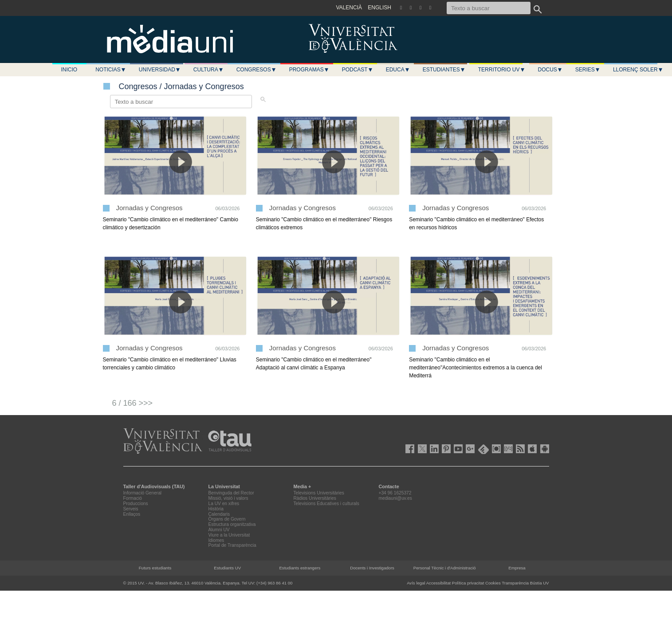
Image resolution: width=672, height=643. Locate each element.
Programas (309, 70)
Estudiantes (444, 70)
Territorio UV (502, 70)
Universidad (160, 70)
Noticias (111, 70)
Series (588, 70)
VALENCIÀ (349, 8)
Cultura (208, 70)
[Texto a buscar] (489, 8)
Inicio (69, 70)
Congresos (256, 70)
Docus (550, 70)
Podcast (358, 70)
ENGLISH (379, 8)
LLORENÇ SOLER (638, 70)
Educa (398, 70)
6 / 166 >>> (133, 403)
